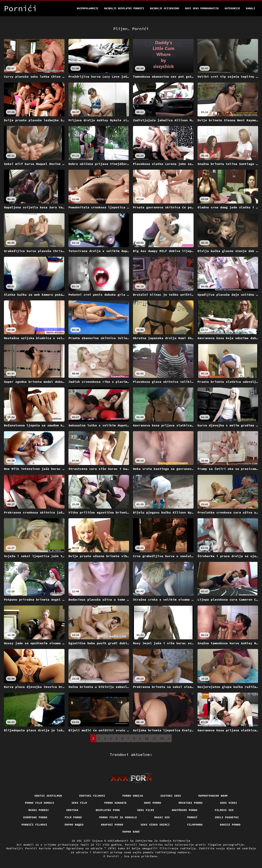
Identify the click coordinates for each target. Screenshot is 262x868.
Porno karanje (115, 803)
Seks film (79, 803)
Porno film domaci (40, 803)
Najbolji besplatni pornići (124, 8)
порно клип (131, 832)
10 (147, 738)
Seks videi (229, 803)
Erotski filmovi (92, 796)
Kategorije (232, 8)
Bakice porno (230, 825)
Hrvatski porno (191, 803)
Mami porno (153, 803)
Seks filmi (146, 810)
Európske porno (35, 817)
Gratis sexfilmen (48, 796)
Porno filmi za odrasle (118, 817)
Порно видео (74, 825)
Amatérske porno (184, 810)
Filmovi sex (224, 810)
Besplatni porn (108, 810)
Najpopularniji (87, 8)
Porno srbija (133, 796)
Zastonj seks (171, 796)
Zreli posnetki (227, 817)
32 (162, 738)
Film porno (73, 817)
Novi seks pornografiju (202, 8)
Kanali (250, 8)
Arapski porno (112, 825)
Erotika (72, 810)
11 (154, 738)
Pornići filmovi (34, 825)
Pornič (192, 817)
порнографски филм (213, 796)
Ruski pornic (39, 810)
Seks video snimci (155, 825)
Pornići (114, 856)
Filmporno (195, 825)
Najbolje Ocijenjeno (164, 8)
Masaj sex (162, 817)
